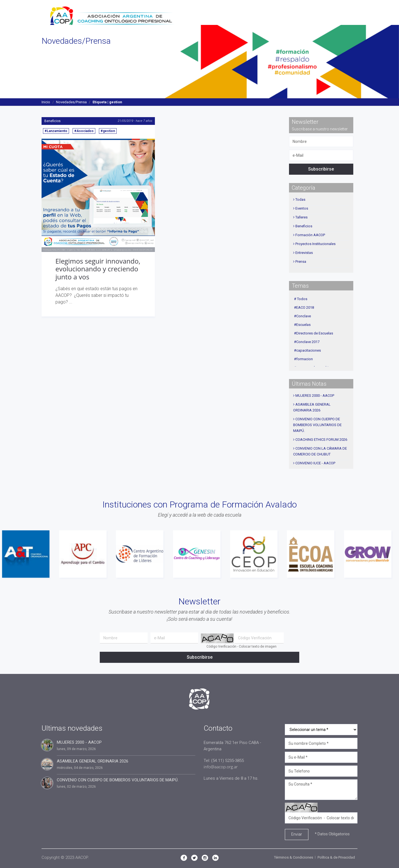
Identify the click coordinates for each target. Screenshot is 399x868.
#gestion (108, 131)
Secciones (219, 12)
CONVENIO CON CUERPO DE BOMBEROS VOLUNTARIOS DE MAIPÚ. (317, 425)
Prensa (301, 262)
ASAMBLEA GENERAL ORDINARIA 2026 (93, 761)
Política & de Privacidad (336, 857)
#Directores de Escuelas (314, 333)
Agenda (275, 12)
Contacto (344, 12)
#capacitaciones (307, 350)
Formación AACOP (310, 235)
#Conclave (302, 316)
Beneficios (53, 121)
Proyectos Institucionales (315, 244)
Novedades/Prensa (71, 102)
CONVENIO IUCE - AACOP (315, 463)
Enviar (297, 834)
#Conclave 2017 (307, 342)
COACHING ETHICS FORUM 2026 (321, 440)
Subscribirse (321, 169)
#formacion (303, 359)
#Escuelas (302, 325)
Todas (300, 199)
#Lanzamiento (56, 131)
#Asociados (84, 131)
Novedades (248, 12)
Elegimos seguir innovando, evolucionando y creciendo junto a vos (98, 269)
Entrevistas (304, 253)
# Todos (301, 299)
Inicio (46, 102)
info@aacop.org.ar (221, 767)
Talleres (301, 217)
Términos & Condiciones (294, 857)
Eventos (302, 208)
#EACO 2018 (304, 307)
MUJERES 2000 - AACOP (315, 396)
